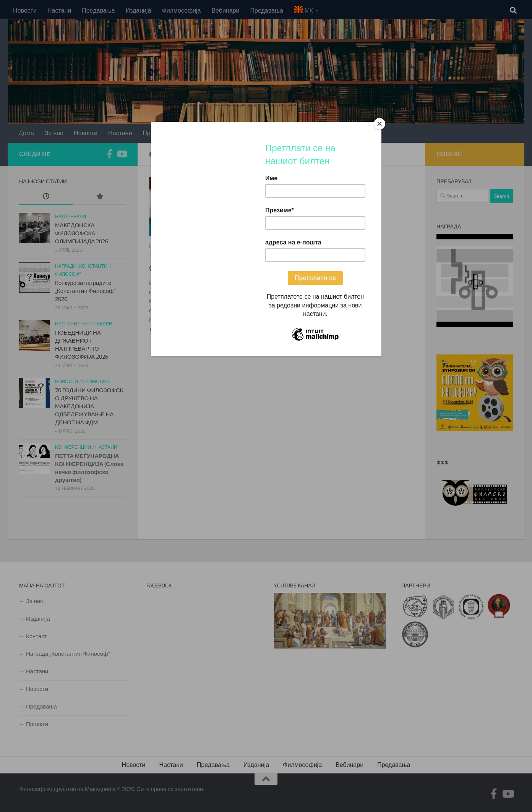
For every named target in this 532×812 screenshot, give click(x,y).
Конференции (73, 447)
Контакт (279, 133)
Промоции (96, 382)
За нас (54, 133)
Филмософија (181, 11)
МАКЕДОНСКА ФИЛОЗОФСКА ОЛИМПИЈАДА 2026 (82, 233)
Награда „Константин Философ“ (68, 654)
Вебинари (225, 11)
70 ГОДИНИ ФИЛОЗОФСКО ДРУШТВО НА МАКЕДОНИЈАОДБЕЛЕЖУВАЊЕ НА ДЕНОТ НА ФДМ (89, 406)
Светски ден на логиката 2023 (207, 268)
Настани (59, 11)
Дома (26, 133)
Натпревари (71, 217)
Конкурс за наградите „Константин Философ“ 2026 (85, 291)
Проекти (198, 133)
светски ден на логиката (217, 247)
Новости (25, 11)
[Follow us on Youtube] (122, 154)
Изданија (139, 11)
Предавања (98, 11)
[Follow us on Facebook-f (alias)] (109, 154)
